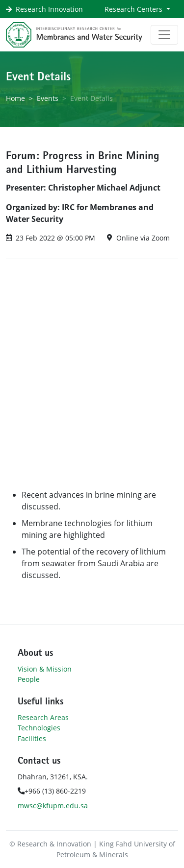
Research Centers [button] (134, 9)
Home (15, 98)
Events (48, 98)
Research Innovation (49, 9)
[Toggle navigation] (164, 35)
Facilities (32, 738)
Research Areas (43, 717)
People (29, 679)
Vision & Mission (45, 669)
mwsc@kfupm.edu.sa (53, 806)
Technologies (39, 728)
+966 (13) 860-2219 (52, 791)
